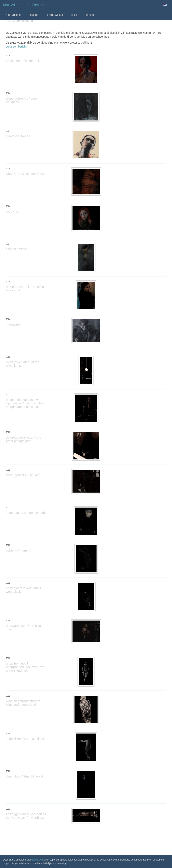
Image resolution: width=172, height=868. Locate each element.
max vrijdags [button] (15, 15)
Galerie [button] (35, 15)
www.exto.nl (38, 860)
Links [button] (75, 15)
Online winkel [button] (56, 15)
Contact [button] (91, 15)
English (165, 5)
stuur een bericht (16, 47)
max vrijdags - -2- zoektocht (25, 5)
